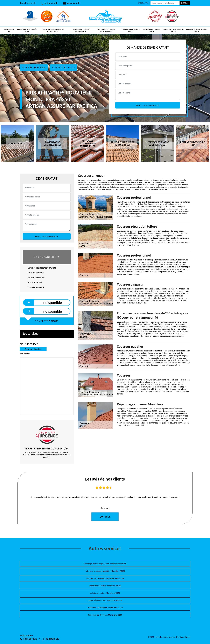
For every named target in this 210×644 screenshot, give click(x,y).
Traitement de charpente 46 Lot (173, 30)
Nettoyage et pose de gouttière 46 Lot (106, 30)
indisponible (28, 3)
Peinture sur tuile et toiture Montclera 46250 (105, 578)
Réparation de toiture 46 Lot (131, 30)
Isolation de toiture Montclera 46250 (105, 593)
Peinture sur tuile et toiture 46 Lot (80, 30)
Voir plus (105, 517)
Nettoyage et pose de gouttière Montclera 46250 (105, 571)
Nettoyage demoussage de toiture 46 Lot (53, 30)
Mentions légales (183, 637)
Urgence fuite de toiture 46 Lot (197, 30)
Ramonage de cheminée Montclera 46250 (105, 615)
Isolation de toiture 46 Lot (152, 30)
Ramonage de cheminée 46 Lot (27, 30)
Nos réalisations (34, 68)
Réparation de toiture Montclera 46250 (105, 586)
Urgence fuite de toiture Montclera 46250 (105, 600)
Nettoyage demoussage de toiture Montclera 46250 (105, 564)
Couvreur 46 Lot (9, 30)
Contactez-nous (64, 68)
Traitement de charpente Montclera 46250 (105, 608)
